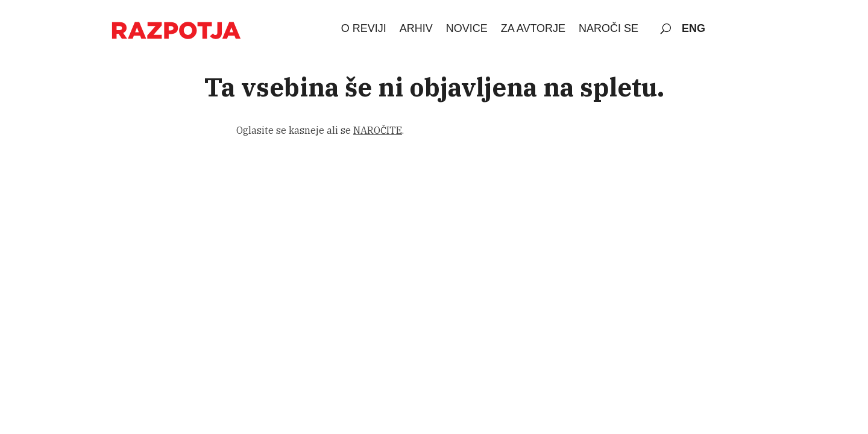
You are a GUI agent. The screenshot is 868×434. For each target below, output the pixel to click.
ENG (693, 29)
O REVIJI (364, 29)
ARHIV (416, 29)
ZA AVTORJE (533, 29)
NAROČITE (378, 130)
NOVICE (467, 29)
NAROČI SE (609, 29)
